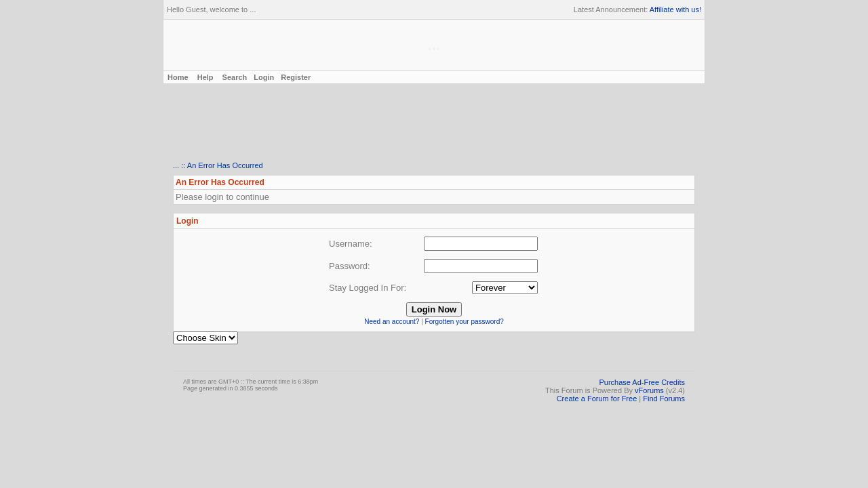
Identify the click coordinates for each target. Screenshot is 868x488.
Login (264, 77)
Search (235, 77)
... (176, 165)
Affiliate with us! (675, 9)
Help (205, 77)
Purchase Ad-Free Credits (642, 382)
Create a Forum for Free (597, 399)
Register (296, 77)
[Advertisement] (434, 123)
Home (177, 77)
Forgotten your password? (465, 322)
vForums (649, 390)
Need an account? (392, 322)
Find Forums (664, 399)
